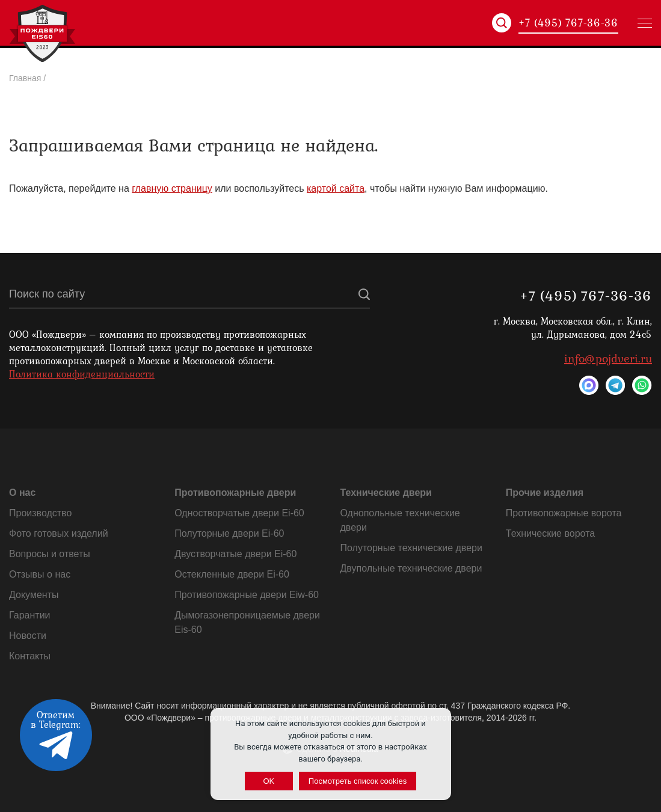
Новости (28, 636)
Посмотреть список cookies (358, 781)
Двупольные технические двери (411, 568)
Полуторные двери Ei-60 (229, 533)
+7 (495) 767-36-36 (568, 23)
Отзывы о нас (40, 574)
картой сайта (336, 188)
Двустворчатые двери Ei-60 (235, 554)
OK (269, 781)
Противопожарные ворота (564, 513)
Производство (40, 513)
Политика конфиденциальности (82, 374)
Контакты (30, 656)
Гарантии (30, 615)
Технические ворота (550, 533)
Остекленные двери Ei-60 (232, 574)
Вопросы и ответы (50, 554)
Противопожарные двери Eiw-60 (247, 595)
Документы (34, 595)
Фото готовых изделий (59, 533)
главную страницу (172, 188)
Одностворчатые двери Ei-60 (239, 513)
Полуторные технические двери (411, 548)
